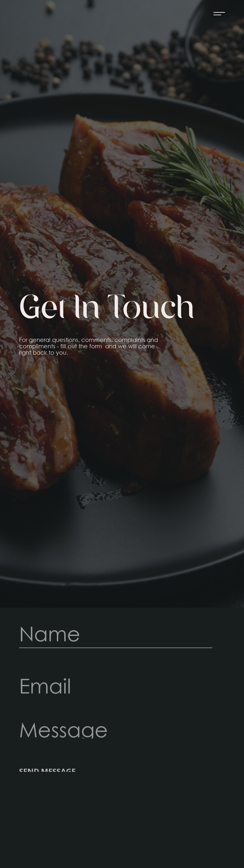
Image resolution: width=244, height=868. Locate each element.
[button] (216, 14)
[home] (27, 14)
